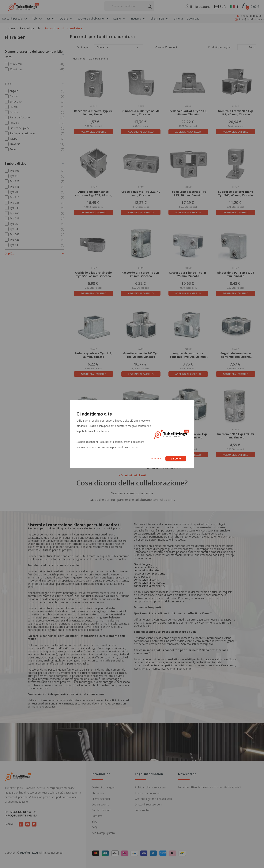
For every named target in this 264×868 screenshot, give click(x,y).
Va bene (176, 459)
